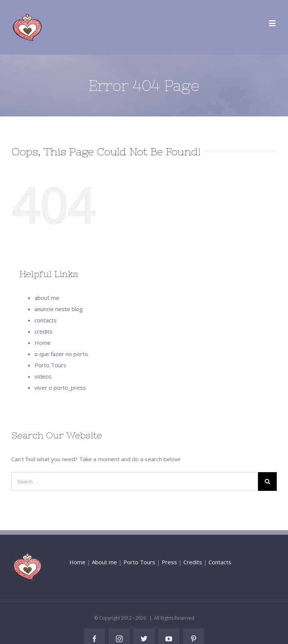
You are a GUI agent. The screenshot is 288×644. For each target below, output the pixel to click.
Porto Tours (50, 365)
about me (47, 298)
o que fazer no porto (61, 354)
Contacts (220, 562)
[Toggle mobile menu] (273, 23)
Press (169, 562)
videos (43, 376)
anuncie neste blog (59, 309)
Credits (193, 562)
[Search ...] (135, 482)
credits (43, 331)
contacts (46, 320)
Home (43, 343)
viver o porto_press (60, 388)
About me (104, 562)
